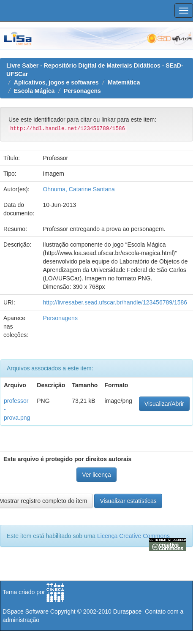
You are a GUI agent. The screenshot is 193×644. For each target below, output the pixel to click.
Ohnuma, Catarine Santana (79, 189)
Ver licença (96, 475)
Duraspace (128, 611)
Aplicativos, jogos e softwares (56, 82)
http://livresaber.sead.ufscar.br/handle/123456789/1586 (115, 302)
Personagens (82, 91)
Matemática (124, 82)
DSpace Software (26, 611)
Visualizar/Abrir (164, 404)
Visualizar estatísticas (128, 501)
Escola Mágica (34, 91)
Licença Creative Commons (133, 536)
